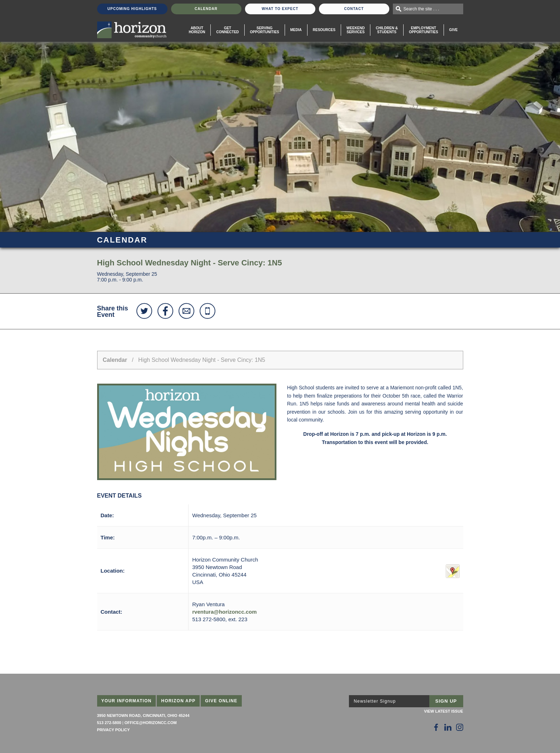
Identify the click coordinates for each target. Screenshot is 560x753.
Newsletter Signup (375, 701)
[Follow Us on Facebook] (436, 727)
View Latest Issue (443, 711)
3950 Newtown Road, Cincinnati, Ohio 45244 (143, 715)
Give (454, 30)
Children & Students (387, 30)
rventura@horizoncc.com (224, 612)
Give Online (221, 701)
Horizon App (178, 701)
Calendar (206, 9)
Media (296, 30)
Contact (354, 9)
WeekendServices (356, 30)
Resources (324, 30)
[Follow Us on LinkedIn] (448, 727)
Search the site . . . (421, 9)
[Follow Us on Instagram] (460, 727)
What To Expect (280, 9)
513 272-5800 (109, 723)
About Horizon (197, 30)
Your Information (127, 701)
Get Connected (227, 30)
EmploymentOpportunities (424, 30)
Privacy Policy (114, 730)
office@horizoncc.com (150, 723)
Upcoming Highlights (132, 9)
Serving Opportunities (265, 30)
